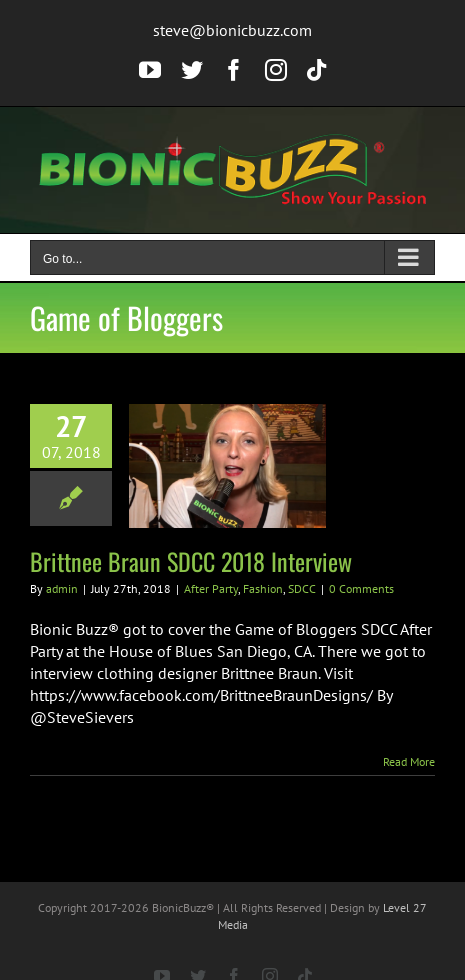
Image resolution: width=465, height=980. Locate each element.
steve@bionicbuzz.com (232, 30)
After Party (211, 588)
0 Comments (361, 588)
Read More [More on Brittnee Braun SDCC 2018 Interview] (409, 761)
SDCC (302, 588)
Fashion (263, 588)
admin (62, 588)
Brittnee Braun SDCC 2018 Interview (191, 561)
